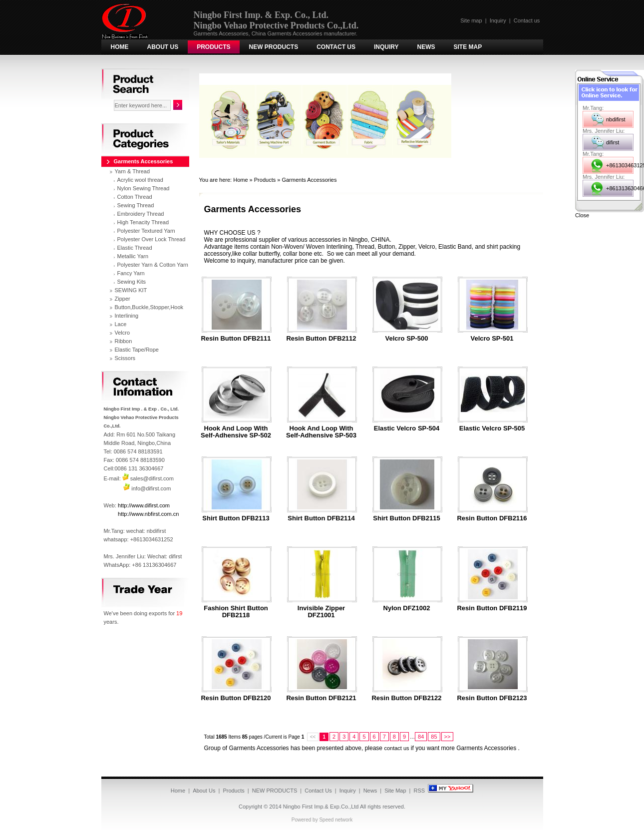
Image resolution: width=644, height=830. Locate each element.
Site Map (468, 47)
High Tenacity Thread (143, 222)
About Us (163, 47)
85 (434, 737)
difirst (613, 142)
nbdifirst (616, 119)
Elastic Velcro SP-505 (492, 428)
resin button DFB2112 (321, 339)
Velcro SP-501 (492, 339)
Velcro (123, 333)
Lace (121, 324)
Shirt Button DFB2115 (406, 518)
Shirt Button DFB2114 (321, 518)
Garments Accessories (309, 180)
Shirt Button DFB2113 (236, 518)
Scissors (125, 358)
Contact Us (336, 47)
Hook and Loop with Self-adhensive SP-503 (321, 432)
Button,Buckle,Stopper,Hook (149, 307)
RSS (420, 791)
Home (120, 47)
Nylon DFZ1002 (407, 608)
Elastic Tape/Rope (137, 350)
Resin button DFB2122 (406, 698)
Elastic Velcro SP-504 (407, 428)
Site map (471, 20)
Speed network (336, 820)
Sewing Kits (132, 282)
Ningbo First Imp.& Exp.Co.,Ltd (321, 807)
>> (448, 737)
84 (421, 737)
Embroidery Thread (141, 214)
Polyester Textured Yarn (146, 231)
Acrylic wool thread (140, 180)
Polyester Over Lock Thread (152, 239)
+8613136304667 (620, 188)
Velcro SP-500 (407, 339)
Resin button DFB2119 (492, 608)
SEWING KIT (131, 290)
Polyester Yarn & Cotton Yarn (153, 265)
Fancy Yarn (131, 273)
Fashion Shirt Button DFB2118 (236, 612)
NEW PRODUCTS (274, 47)
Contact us (527, 20)
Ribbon (124, 341)
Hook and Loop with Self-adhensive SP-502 (236, 432)
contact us (396, 748)
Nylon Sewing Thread (144, 188)
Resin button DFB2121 (321, 698)
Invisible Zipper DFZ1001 (321, 612)
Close (582, 215)
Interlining (127, 316)
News (426, 47)
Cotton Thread (135, 197)
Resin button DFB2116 (492, 518)
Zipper (123, 299)
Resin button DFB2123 (492, 698)
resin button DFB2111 (236, 339)
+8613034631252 (620, 165)
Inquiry (498, 20)
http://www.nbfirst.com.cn (148, 514)
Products (213, 47)
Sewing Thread (136, 205)
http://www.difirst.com (144, 505)
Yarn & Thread (133, 171)
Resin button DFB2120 (236, 698)
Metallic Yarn (133, 256)
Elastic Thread (135, 248)
